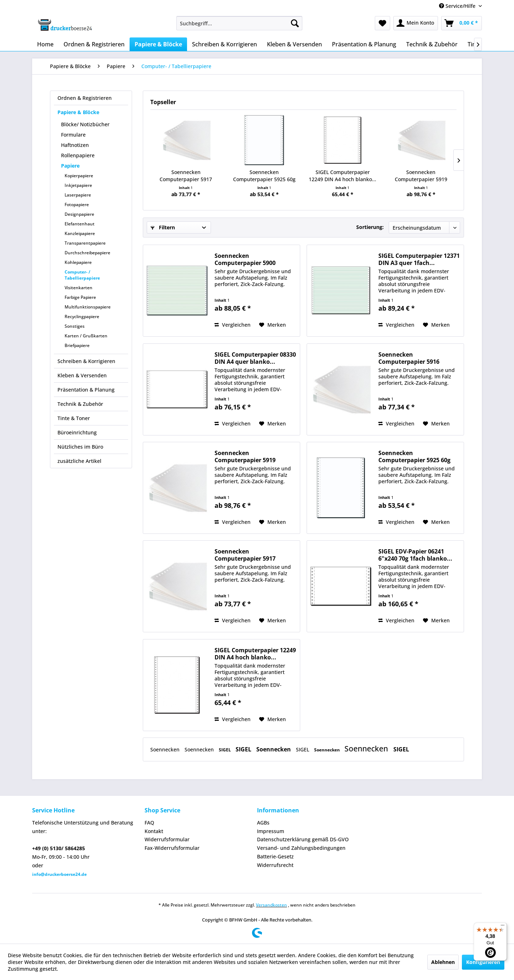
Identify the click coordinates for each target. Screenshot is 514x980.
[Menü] (503, 927)
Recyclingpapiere (82, 317)
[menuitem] (239, 23)
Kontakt (154, 831)
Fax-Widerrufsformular (172, 848)
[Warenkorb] (462, 23)
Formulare (73, 135)
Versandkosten (271, 905)
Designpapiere (79, 214)
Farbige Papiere (80, 297)
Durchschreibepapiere (87, 253)
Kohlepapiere (78, 262)
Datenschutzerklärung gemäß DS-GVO (303, 839)
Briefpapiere (77, 345)
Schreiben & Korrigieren (86, 361)
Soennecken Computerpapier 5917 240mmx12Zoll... (186, 176)
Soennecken (166, 749)
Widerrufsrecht (275, 865)
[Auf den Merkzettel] (273, 325)
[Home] (45, 44)
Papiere (70, 166)
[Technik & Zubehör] (432, 44)
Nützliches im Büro (80, 447)
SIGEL (225, 750)
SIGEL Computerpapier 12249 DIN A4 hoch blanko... (342, 176)
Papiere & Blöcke (78, 112)
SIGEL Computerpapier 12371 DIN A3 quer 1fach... (419, 259)
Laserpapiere (78, 195)
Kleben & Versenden (82, 375)
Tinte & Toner (74, 418)
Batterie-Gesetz (275, 856)
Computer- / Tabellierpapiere (82, 275)
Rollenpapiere (78, 155)
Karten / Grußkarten (86, 336)
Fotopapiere (77, 205)
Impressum (271, 831)
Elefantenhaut (80, 224)
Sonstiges (75, 326)
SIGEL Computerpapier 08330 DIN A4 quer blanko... (255, 358)
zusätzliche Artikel (79, 461)
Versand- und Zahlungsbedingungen (301, 848)
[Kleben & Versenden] (294, 44)
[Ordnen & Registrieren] (94, 44)
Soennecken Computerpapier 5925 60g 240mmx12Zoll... (264, 176)
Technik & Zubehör (80, 404)
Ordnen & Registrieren (85, 98)
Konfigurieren (483, 962)
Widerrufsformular (167, 839)
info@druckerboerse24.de (59, 874)
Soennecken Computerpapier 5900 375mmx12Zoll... (245, 259)
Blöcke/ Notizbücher (85, 124)
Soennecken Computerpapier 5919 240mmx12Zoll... (421, 176)
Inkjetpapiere (78, 185)
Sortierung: (370, 227)
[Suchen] (295, 23)
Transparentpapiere (85, 243)
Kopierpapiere (79, 176)
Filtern (163, 227)
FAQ (149, 823)
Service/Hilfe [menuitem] (458, 6)
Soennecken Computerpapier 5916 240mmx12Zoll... (409, 358)
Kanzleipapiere (80, 233)
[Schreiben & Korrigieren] (225, 44)
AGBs (263, 823)
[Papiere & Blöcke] (158, 44)
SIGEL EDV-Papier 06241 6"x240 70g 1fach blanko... (415, 555)
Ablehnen (443, 962)
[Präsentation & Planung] (364, 44)
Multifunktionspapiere (88, 307)
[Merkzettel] (382, 23)
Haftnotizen (75, 145)
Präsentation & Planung (86, 390)
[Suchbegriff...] (239, 23)
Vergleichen (233, 325)
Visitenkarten (79, 288)
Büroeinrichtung (77, 432)
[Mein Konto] (416, 23)
